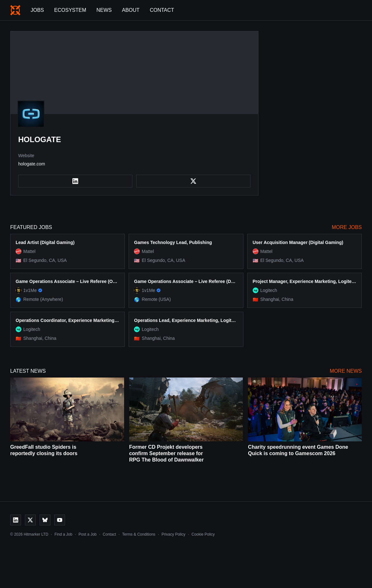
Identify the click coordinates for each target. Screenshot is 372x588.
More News (346, 371)
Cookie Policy (203, 534)
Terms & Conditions (139, 534)
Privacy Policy (173, 534)
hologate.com (32, 164)
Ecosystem (70, 10)
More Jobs (347, 227)
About (131, 10)
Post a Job (88, 534)
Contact (162, 10)
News (104, 10)
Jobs (37, 10)
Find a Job (63, 534)
